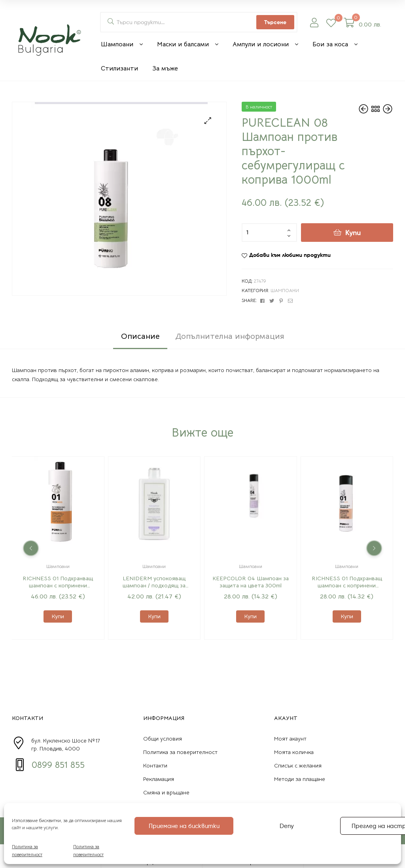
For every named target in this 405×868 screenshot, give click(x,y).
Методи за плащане (300, 779)
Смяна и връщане (166, 792)
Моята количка (294, 752)
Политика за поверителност (27, 850)
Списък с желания (298, 765)
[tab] (140, 339)
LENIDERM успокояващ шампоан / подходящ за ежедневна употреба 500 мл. (154, 582)
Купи (353, 233)
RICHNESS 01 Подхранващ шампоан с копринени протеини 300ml (347, 582)
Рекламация (159, 779)
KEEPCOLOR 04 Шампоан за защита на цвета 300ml (251, 582)
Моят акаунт (290, 739)
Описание (140, 336)
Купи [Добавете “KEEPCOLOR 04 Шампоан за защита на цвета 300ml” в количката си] (250, 616)
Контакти (155, 765)
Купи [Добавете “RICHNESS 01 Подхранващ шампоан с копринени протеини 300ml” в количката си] (347, 616)
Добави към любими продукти (290, 255)
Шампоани (285, 290)
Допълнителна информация (230, 336)
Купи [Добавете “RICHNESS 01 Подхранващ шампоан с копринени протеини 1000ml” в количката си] (58, 616)
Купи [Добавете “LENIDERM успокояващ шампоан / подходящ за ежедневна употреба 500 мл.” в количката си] (154, 616)
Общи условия (163, 739)
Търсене (275, 22)
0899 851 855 (58, 765)
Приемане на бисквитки (184, 826)
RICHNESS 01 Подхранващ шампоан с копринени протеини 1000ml (58, 582)
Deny (287, 826)
